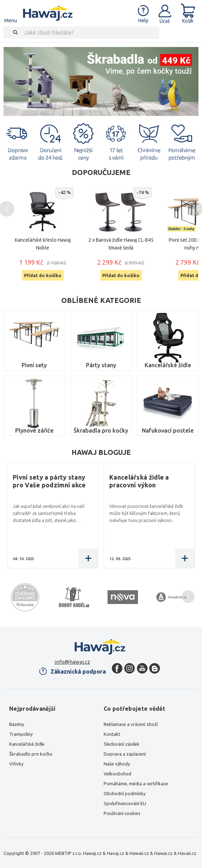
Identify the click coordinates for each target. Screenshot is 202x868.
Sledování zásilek (122, 744)
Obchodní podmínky (125, 793)
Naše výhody (117, 764)
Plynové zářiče (34, 430)
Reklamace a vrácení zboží (131, 724)
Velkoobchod (117, 774)
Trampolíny (21, 734)
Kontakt (112, 734)
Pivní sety (34, 365)
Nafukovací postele (168, 430)
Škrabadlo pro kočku (31, 754)
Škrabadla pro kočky (101, 430)
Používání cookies (122, 813)
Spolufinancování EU (125, 803)
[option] (101, 81)
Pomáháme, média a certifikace (136, 784)
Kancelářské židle (168, 365)
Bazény (17, 724)
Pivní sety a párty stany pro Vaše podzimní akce (49, 481)
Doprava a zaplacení (125, 754)
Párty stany (101, 365)
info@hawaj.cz (72, 662)
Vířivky (16, 764)
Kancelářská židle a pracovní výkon (139, 481)
